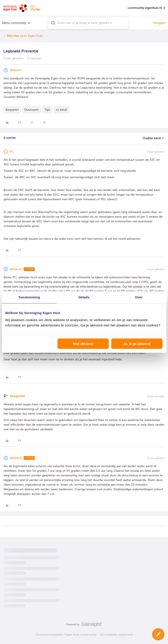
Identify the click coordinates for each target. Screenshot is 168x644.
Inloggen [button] (159, 23)
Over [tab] (139, 297)
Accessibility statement (116, 635)
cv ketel (61, 110)
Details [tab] (84, 297)
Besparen (12, 110)
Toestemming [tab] (29, 297)
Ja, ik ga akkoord (137, 344)
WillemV (16, 70)
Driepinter (18, 396)
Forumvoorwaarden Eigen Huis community (66, 635)
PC (12, 152)
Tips (47, 110)
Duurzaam (32, 110)
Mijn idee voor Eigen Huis (25, 36)
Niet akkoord (83, 344)
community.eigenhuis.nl (147, 8)
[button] (158, 634)
